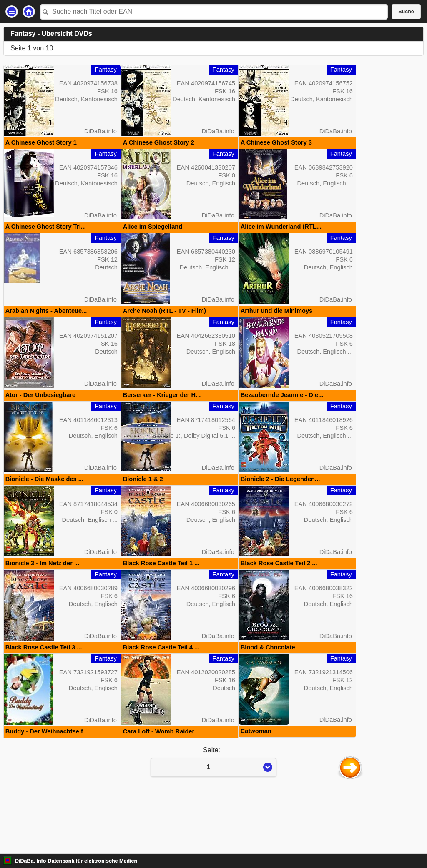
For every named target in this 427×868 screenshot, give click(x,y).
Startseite (29, 12)
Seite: (213, 817)
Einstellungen (12, 12)
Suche (406, 12)
